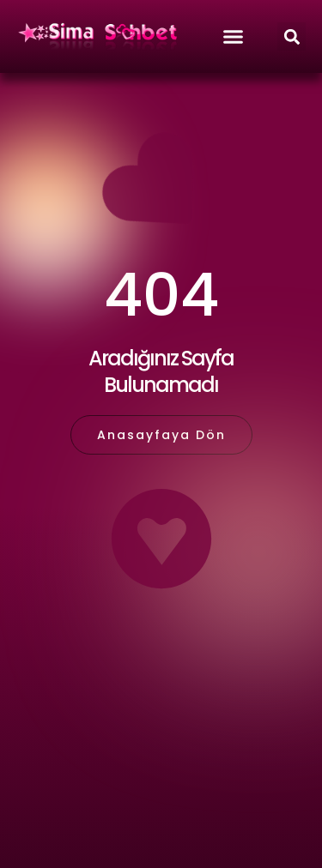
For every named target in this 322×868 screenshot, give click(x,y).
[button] (292, 36)
